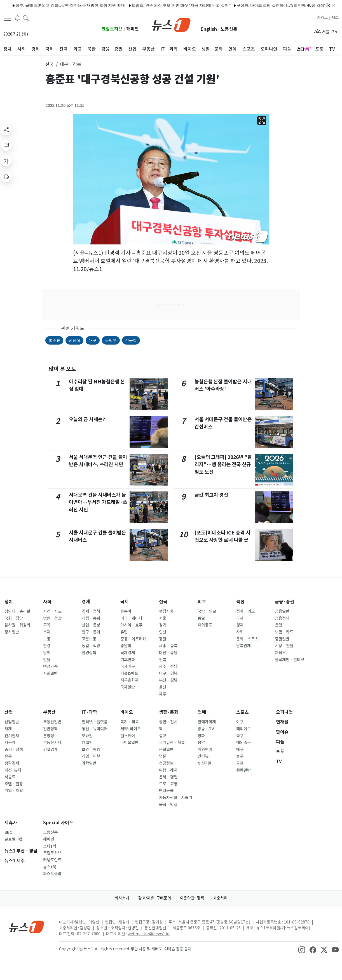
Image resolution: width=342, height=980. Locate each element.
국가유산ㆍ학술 (172, 743)
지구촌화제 (129, 680)
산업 (9, 712)
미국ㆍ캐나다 (131, 618)
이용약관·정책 (192, 898)
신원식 (74, 340)
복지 (47, 632)
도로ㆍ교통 (168, 784)
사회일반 (50, 673)
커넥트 (322, 18)
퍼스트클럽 (52, 874)
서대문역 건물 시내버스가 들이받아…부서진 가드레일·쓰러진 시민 (98, 502)
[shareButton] (6, 129)
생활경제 (12, 763)
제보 (335, 18)
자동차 (10, 743)
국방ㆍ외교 (207, 611)
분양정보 (50, 736)
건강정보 (166, 763)
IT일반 (87, 743)
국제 (125, 602)
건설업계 (50, 750)
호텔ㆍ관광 (14, 784)
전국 (163, 602)
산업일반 (12, 722)
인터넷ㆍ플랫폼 (95, 722)
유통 (8, 756)
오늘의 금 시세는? (87, 419)
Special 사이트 (58, 823)
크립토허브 (112, 29)
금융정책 (282, 618)
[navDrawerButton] (8, 18)
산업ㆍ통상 (91, 625)
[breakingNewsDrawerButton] (17, 18)
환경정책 (89, 653)
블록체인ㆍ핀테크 (290, 660)
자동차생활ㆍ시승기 (175, 798)
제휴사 (11, 823)
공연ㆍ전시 (168, 722)
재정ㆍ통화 (91, 618)
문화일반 (166, 750)
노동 (47, 639)
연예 (202, 712)
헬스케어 (128, 736)
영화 (201, 736)
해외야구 (243, 729)
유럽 (124, 632)
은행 (278, 625)
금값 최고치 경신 (211, 495)
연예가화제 (207, 722)
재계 (8, 729)
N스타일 (204, 763)
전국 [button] (50, 64)
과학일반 (89, 763)
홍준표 (54, 340)
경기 (163, 625)
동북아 (126, 611)
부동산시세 (52, 743)
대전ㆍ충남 (168, 653)
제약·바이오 (131, 729)
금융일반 (282, 611)
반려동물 (166, 791)
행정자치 (166, 611)
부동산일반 (52, 722)
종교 (163, 736)
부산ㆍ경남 (168, 680)
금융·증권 (284, 602)
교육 (47, 625)
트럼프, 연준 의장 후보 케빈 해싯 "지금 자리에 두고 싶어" (169, 5)
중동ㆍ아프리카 (133, 639)
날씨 (47, 653)
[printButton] (6, 176)
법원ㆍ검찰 (52, 618)
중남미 (126, 646)
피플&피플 (129, 673)
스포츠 (243, 712)
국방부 (111, 340)
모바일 (87, 736)
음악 (201, 743)
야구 (240, 722)
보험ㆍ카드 (284, 632)
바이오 (127, 712)
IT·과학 (89, 712)
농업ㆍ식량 (91, 646)
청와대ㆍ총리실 (17, 611)
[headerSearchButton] (26, 18)
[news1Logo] (27, 927)
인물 (47, 660)
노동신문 (229, 29)
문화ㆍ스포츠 (247, 639)
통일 (201, 618)
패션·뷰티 (13, 770)
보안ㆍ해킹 (91, 750)
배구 (240, 750)
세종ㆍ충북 (168, 646)
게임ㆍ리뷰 (91, 756)
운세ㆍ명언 (168, 777)
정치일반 (12, 632)
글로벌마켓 (14, 839)
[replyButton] (6, 145)
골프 (240, 763)
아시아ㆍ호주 (131, 625)
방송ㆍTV (206, 729)
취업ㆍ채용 (14, 791)
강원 (163, 639)
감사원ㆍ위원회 (17, 625)
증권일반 (282, 639)
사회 (47, 602)
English (209, 29)
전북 (163, 660)
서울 (163, 618)
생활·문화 (169, 712)
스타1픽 (50, 846)
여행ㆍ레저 (168, 770)
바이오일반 (129, 743)
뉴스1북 (50, 867)
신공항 (131, 340)
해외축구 (243, 743)
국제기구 (128, 666)
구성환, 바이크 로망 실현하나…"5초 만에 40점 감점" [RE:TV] (276, 5)
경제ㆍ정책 (91, 611)
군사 (240, 618)
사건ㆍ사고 (52, 611)
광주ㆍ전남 (168, 666)
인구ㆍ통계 (91, 632)
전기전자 (12, 736)
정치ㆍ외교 (245, 611)
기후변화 (128, 660)
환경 (47, 646)
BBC (8, 832)
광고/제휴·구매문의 (155, 898)
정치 (9, 602)
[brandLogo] (171, 24)
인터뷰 (203, 756)
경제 (86, 602)
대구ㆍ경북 (168, 673)
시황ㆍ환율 (284, 646)
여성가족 (50, 666)
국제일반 (128, 687)
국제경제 (128, 653)
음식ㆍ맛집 (168, 805)
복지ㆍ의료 (130, 722)
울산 (163, 687)
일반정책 (50, 729)
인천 (163, 632)
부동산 (49, 712)
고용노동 (89, 639)
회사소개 (122, 898)
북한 (240, 602)
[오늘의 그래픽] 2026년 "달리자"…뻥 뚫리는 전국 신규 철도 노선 (223, 465)
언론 (163, 756)
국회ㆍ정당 (14, 618)
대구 (93, 340)
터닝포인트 (52, 860)
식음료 (10, 777)
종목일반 (243, 770)
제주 (163, 694)
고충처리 (220, 898)
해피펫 (133, 29)
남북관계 (243, 646)
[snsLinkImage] (302, 950)
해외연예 (205, 750)
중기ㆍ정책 (14, 750)
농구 (240, 756)
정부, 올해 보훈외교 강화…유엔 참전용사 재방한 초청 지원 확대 (58, 5)
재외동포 (205, 625)
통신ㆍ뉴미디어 (95, 729)
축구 (240, 736)
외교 (202, 602)
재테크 (280, 653)
